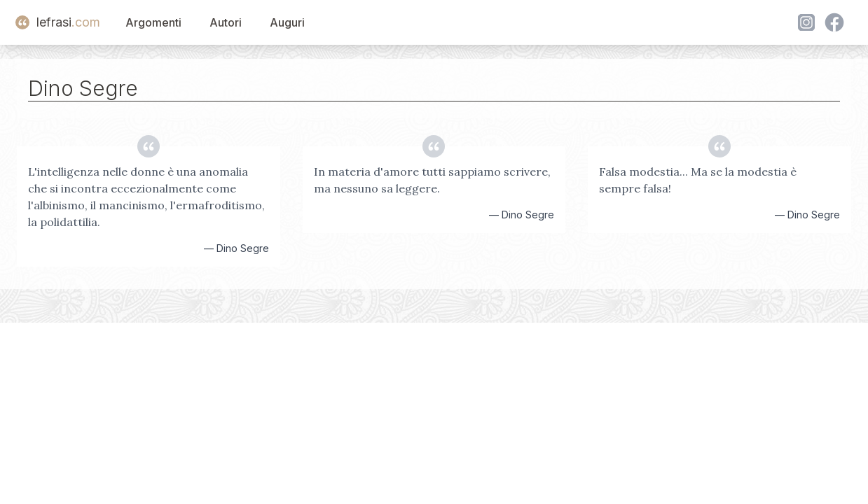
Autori (226, 22)
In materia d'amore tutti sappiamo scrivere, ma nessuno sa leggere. (432, 180)
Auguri (287, 22)
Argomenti (153, 22)
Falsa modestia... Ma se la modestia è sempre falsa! (698, 180)
